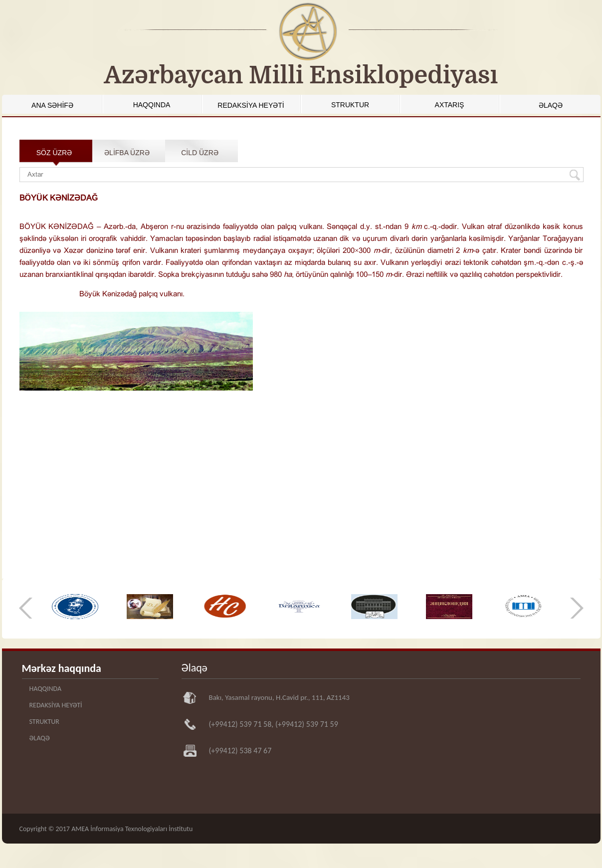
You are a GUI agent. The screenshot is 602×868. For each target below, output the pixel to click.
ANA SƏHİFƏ (52, 105)
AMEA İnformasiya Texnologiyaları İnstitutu (132, 829)
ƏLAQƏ (551, 105)
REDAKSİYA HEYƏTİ (251, 105)
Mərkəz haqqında (62, 668)
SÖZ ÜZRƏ (54, 153)
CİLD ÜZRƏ (200, 153)
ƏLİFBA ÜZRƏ (127, 153)
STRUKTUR (350, 105)
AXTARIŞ (450, 105)
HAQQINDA (152, 105)
